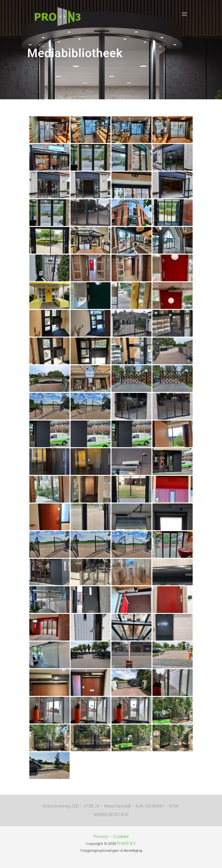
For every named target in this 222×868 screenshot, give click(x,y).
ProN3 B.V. (127, 843)
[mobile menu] (184, 14)
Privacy (101, 837)
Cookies (121, 837)
